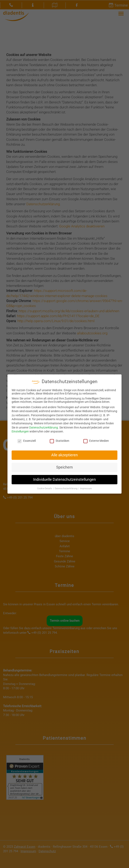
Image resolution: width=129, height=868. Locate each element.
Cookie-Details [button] (45, 489)
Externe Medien (96, 441)
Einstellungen (20, 431)
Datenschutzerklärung (44, 427)
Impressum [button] (86, 489)
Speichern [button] (64, 467)
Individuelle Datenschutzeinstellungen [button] (64, 480)
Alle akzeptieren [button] (64, 455)
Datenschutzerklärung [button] (66, 489)
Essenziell (27, 441)
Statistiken (60, 441)
